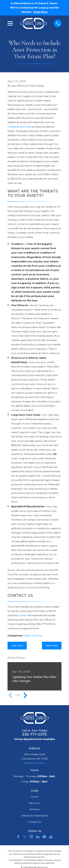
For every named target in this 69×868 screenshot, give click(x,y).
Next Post (52, 646)
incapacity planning (19, 127)
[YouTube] (44, 837)
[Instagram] (31, 837)
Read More (41, 12)
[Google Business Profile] (51, 837)
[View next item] (25, 695)
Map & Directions (35, 763)
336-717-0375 (34, 734)
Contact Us (34, 822)
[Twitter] (25, 837)
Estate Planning (33, 636)
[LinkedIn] (38, 837)
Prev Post (17, 646)
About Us (34, 803)
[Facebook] (18, 837)
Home (34, 797)
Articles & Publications (35, 816)
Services (35, 809)
